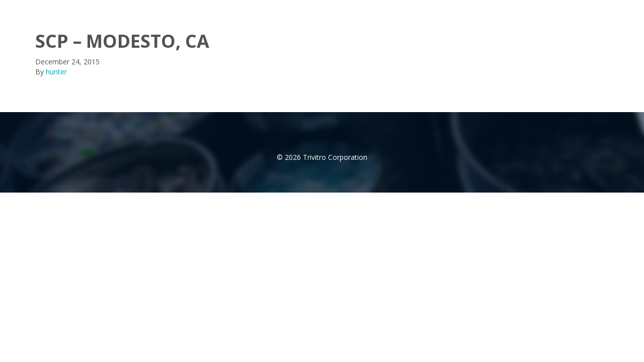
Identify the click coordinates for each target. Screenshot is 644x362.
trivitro (52, 10)
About (431, 10)
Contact (586, 10)
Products (479, 10)
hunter (56, 72)
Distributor (535, 10)
